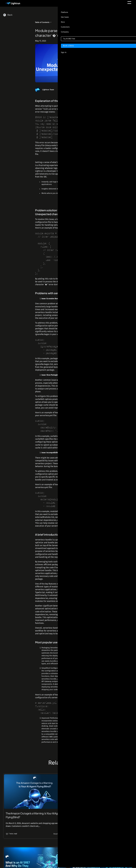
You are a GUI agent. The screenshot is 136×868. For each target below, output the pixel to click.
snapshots (84, 183)
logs (55, 183)
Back (10, 15)
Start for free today (68, 203)
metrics (65, 183)
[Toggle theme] (126, 16)
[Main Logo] (13, 4)
